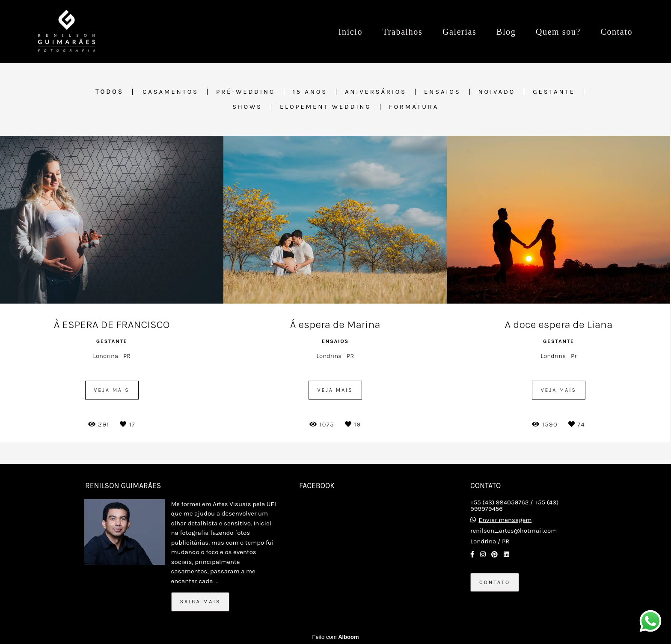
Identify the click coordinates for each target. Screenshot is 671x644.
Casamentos (171, 92)
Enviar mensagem (505, 520)
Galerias (459, 32)
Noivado (497, 92)
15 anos (310, 92)
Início (350, 32)
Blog (506, 32)
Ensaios (442, 92)
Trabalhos (403, 32)
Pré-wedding (246, 92)
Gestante (554, 92)
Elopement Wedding (326, 107)
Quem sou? (558, 32)
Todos (110, 92)
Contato (616, 32)
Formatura (414, 107)
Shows (247, 107)
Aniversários (376, 92)
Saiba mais (200, 602)
